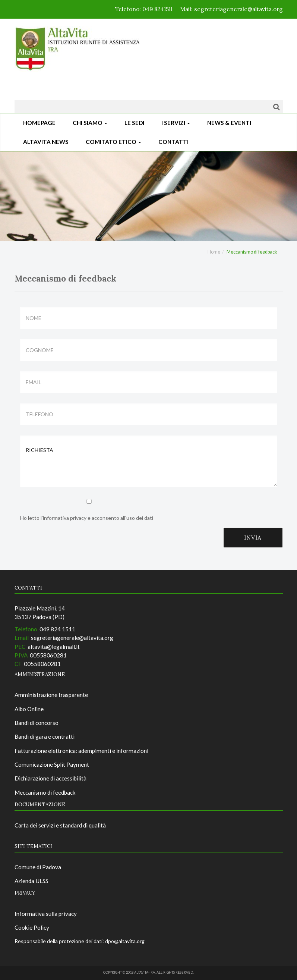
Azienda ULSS (31, 881)
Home (214, 252)
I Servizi (176, 123)
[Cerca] (276, 107)
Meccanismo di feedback (45, 792)
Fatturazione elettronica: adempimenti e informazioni (81, 751)
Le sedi (134, 123)
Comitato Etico (113, 142)
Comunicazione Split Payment (52, 764)
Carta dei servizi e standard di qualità (60, 825)
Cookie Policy (32, 927)
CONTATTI (173, 142)
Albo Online (29, 709)
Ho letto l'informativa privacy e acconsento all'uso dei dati (89, 510)
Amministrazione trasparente (51, 695)
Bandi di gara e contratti (45, 736)
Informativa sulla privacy (46, 914)
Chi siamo (90, 123)
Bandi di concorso (37, 723)
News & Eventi (229, 123)
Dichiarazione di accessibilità (50, 778)
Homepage (39, 123)
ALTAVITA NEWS (46, 142)
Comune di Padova (38, 867)
